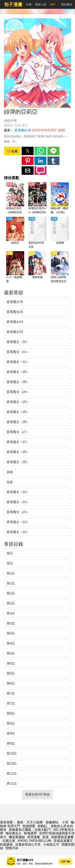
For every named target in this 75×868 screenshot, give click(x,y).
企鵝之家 (9, 841)
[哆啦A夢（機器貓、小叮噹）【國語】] (60, 198)
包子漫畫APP (25, 860)
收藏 (12, 151)
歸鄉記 (43, 826)
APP (53, 4)
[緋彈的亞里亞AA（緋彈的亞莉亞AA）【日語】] (37, 198)
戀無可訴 (12, 848)
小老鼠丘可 (51, 844)
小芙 (65, 822)
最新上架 (41, 4)
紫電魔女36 (23, 130)
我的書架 (67, 4)
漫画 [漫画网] (20, 822)
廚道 (46, 837)
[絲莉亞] (15, 233)
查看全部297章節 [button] (37, 794)
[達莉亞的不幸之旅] (37, 233)
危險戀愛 (29, 826)
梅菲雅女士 (14, 833)
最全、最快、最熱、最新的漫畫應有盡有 (35, 864)
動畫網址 (52, 822)
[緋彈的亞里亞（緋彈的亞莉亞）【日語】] (15, 198)
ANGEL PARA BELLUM (34, 841)
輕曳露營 (30, 833)
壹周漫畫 (34, 837)
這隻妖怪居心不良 (28, 844)
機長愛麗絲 (17, 837)
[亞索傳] (60, 233)
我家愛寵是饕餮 (62, 837)
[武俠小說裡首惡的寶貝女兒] (60, 267)
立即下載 (65, 862)
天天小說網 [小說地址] (35, 822)
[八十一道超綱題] (15, 267)
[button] (28, 151)
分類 (29, 4)
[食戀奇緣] (37, 267)
